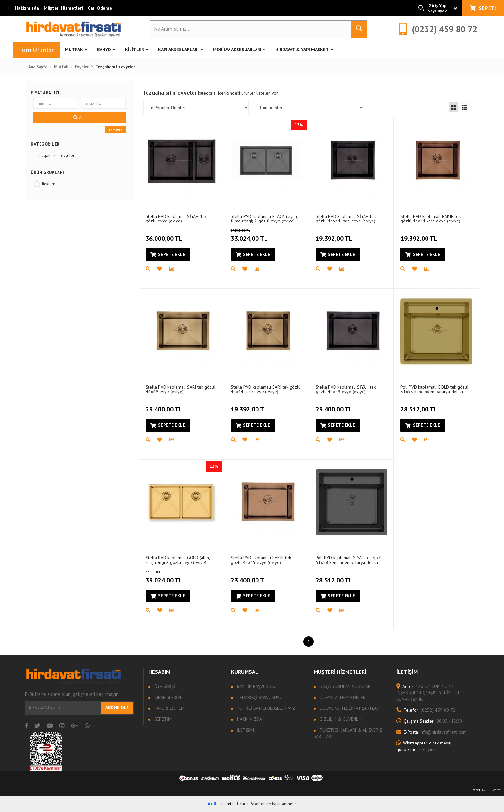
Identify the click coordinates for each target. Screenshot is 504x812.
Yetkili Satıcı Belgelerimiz (265, 708)
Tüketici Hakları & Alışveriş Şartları (348, 733)
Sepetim (162, 719)
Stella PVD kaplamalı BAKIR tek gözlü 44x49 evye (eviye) (261, 560)
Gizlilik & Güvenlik (340, 719)
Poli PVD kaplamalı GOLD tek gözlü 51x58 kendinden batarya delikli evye (434, 389)
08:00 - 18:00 (429, 721)
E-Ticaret (473, 790)
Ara (79, 117)
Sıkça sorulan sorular (344, 686)
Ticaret (220, 804)
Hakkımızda (27, 8)
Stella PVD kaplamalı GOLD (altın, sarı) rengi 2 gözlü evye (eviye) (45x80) (178, 560)
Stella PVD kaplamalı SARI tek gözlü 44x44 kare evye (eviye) (266, 389)
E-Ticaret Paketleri (249, 804)
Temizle (115, 130)
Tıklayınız (424, 746)
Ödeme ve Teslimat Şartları (349, 708)
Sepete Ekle (168, 254)
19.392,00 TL (335, 235)
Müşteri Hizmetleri (63, 8)
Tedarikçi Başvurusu (259, 697)
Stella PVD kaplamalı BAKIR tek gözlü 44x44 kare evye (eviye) (431, 218)
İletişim (245, 730)
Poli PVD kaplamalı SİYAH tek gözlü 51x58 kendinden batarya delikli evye (350, 560)
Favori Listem (169, 708)
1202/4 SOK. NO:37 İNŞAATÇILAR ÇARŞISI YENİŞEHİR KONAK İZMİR (428, 693)
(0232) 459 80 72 (426, 710)
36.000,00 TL (165, 235)
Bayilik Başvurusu (256, 686)
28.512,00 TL (420, 406)
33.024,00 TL (260, 236)
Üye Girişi (164, 686)
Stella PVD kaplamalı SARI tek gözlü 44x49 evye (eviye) (180, 389)
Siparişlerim (167, 697)
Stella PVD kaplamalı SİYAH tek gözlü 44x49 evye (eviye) (346, 389)
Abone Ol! (117, 708)
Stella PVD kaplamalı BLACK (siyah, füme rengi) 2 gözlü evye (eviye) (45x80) (264, 218)
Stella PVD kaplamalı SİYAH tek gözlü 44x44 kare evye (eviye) (346, 218)
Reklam (49, 184)
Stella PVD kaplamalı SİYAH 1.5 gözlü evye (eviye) (176, 218)
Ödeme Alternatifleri (342, 697)
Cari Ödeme (100, 8)
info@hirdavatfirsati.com (432, 732)
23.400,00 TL (165, 406)
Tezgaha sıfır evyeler (56, 155)
